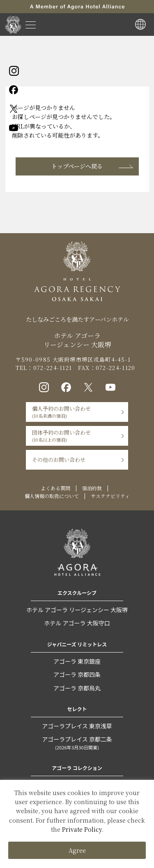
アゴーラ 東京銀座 (77, 661)
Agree (77, 850)
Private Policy (82, 829)
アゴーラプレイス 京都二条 (77, 743)
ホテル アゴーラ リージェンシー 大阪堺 (77, 610)
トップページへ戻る (77, 166)
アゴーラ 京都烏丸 (77, 688)
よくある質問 (55, 488)
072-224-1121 (53, 368)
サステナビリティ (110, 496)
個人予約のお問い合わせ (61, 412)
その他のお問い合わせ (59, 460)
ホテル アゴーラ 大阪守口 (77, 623)
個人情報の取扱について (52, 496)
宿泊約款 (92, 488)
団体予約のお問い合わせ (61, 436)
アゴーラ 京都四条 (77, 674)
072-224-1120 (116, 368)
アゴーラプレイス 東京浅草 (77, 726)
